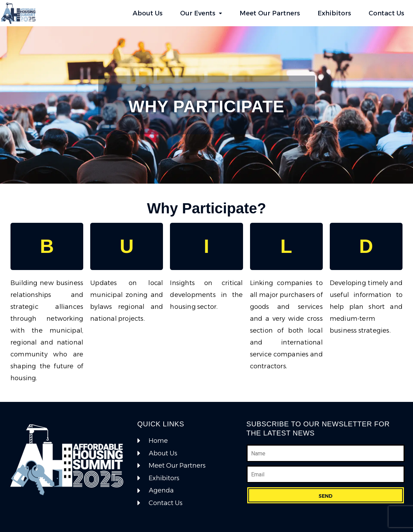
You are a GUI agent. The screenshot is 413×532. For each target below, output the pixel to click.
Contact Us (386, 13)
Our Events (201, 13)
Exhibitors (334, 13)
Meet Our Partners (270, 13)
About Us (148, 13)
